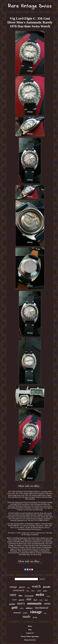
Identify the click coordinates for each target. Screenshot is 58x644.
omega (13, 587)
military (29, 608)
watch (36, 586)
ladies (25, 613)
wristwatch (19, 590)
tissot (46, 600)
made (26, 616)
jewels (47, 587)
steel (28, 588)
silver (22, 608)
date (20, 596)
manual (17, 613)
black (35, 600)
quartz (22, 587)
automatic (34, 603)
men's (21, 603)
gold (15, 607)
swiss (40, 595)
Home (30, 626)
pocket (12, 604)
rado (45, 613)
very (28, 591)
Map (30, 630)
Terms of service (30, 640)
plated (45, 591)
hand (41, 600)
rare (13, 595)
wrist (14, 600)
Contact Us (30, 633)
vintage (36, 612)
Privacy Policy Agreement (30, 637)
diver (33, 591)
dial (29, 599)
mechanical (42, 608)
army (35, 617)
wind (39, 591)
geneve (22, 600)
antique (48, 596)
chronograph (29, 596)
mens (47, 604)
